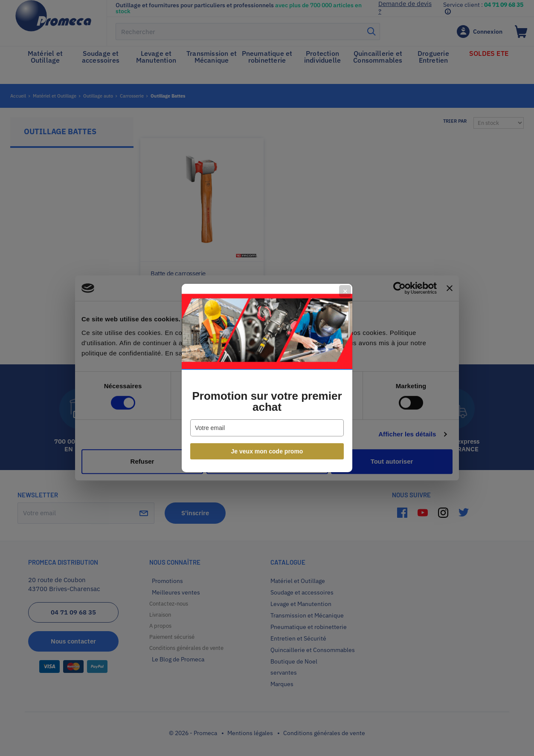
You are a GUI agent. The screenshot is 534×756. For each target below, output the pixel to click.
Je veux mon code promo (267, 451)
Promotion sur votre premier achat (267, 401)
